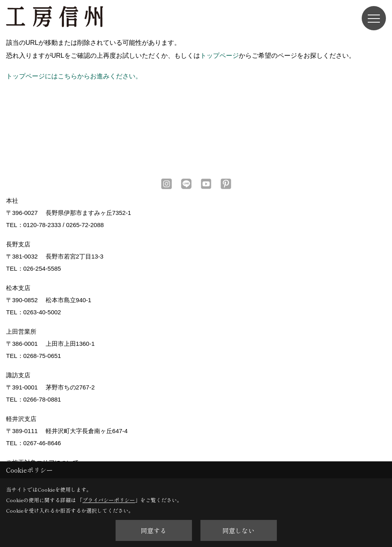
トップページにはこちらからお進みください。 (74, 76)
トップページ (219, 56)
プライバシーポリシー (109, 500)
